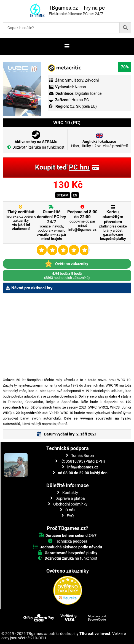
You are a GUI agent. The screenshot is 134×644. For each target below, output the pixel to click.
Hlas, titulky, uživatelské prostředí (99, 144)
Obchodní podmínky (70, 504)
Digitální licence (88, 93)
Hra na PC (80, 100)
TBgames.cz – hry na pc (77, 8)
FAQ (70, 516)
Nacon (80, 87)
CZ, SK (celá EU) (83, 106)
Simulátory (74, 80)
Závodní (92, 80)
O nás (70, 510)
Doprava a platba (70, 498)
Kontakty (70, 493)
